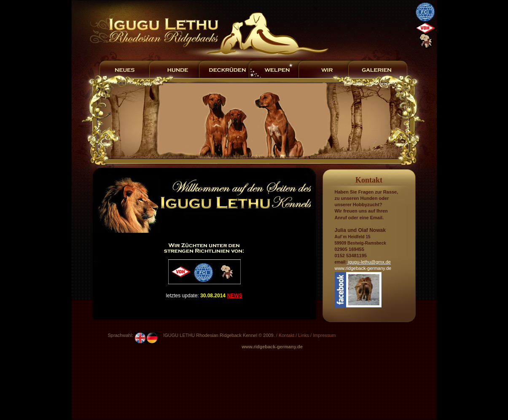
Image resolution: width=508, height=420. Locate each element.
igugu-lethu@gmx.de (369, 262)
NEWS (234, 296)
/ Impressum (323, 335)
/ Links (302, 335)
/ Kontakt (285, 335)
